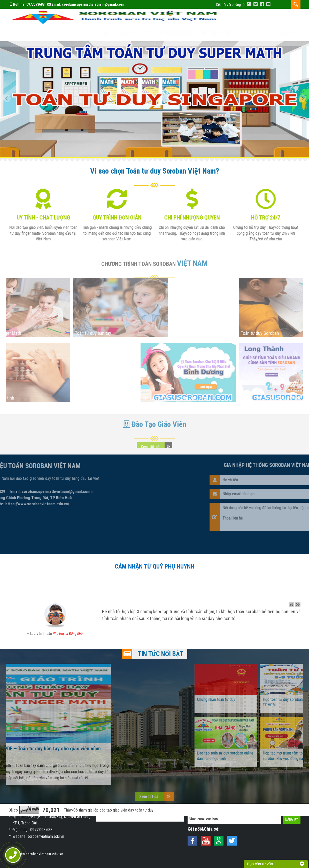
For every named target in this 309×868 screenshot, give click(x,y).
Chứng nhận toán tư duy (255, 684)
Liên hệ (287, 17)
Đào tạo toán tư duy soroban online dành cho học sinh (264, 740)
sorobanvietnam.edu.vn (44, 854)
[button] (9, 84)
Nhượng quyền (182, 17)
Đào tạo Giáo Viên (125, 17)
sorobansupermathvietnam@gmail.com (93, 4)
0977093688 (35, 4)
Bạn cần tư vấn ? (262, 864)
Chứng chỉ (223, 17)
